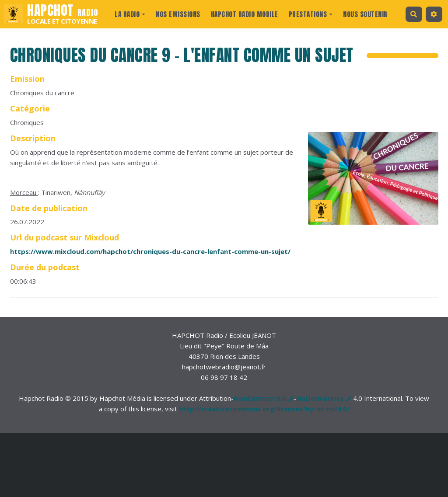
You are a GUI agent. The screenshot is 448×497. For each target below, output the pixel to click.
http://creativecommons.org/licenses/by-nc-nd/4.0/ (264, 409)
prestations (311, 14)
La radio (130, 14)
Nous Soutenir (365, 14)
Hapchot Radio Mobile (245, 14)
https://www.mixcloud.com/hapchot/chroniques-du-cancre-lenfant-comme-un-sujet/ (150, 251)
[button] (434, 14)
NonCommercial (260, 398)
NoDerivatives (320, 398)
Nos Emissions (178, 14)
